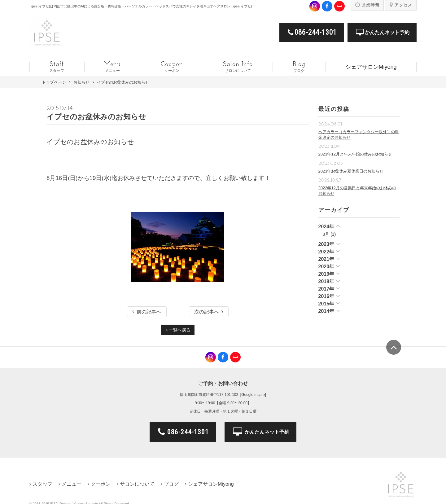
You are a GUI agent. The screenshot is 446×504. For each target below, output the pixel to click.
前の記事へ (147, 312)
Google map (251, 395)
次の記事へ (209, 312)
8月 (326, 234)
